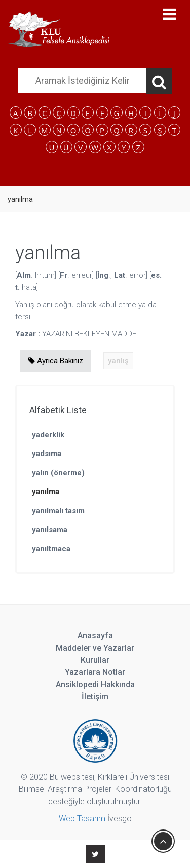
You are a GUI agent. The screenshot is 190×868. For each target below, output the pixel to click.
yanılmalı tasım (58, 511)
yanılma (46, 492)
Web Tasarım (82, 819)
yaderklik (48, 435)
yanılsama (50, 530)
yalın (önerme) (58, 473)
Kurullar (95, 660)
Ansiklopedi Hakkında (95, 684)
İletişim (95, 696)
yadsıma (47, 454)
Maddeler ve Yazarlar (95, 648)
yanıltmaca (51, 549)
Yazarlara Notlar (95, 672)
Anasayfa (95, 636)
